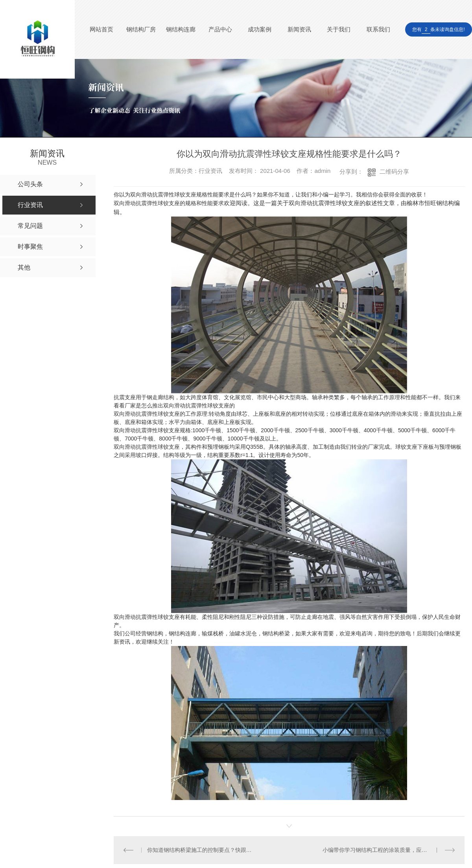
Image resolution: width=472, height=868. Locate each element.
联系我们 (378, 29)
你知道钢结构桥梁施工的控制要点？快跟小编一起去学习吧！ (201, 850)
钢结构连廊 (181, 29)
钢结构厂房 (141, 29)
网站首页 (101, 29)
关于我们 (339, 29)
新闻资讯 (299, 29)
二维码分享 (394, 172)
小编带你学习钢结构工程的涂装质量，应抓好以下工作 (389, 850)
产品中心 (220, 29)
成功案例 (260, 29)
